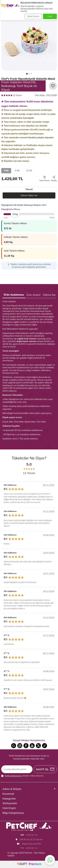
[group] (29, 43)
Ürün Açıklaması (14, 295)
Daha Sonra (33, 16)
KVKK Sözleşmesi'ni (13, 776)
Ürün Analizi (33, 295)
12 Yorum (11, 95)
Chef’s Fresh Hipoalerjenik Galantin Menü (28, 79)
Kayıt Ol (45, 769)
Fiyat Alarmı (45, 179)
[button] (27, 74)
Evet (50, 16)
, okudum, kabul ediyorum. (23, 776)
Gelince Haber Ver (29, 195)
